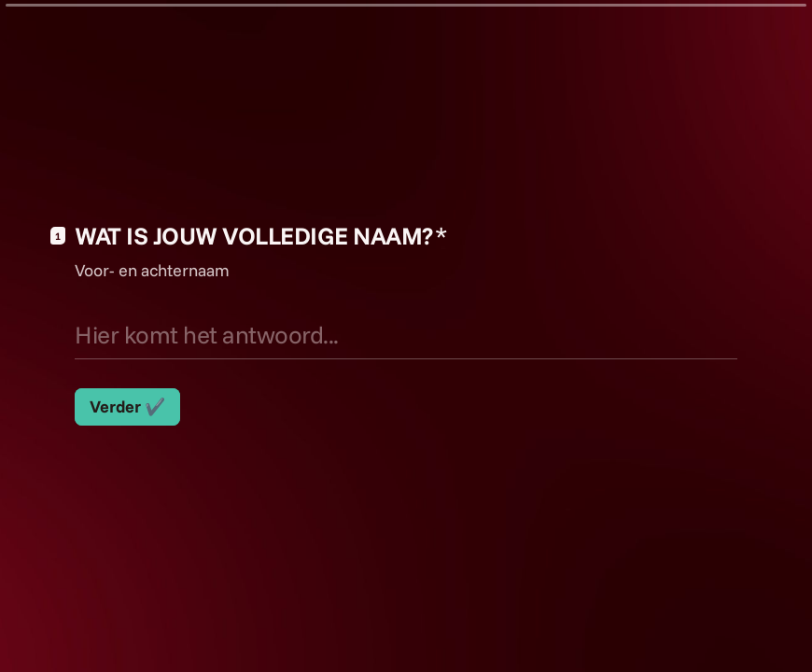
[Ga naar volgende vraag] (767, 627)
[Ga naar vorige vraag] (735, 627)
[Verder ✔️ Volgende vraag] (127, 407)
